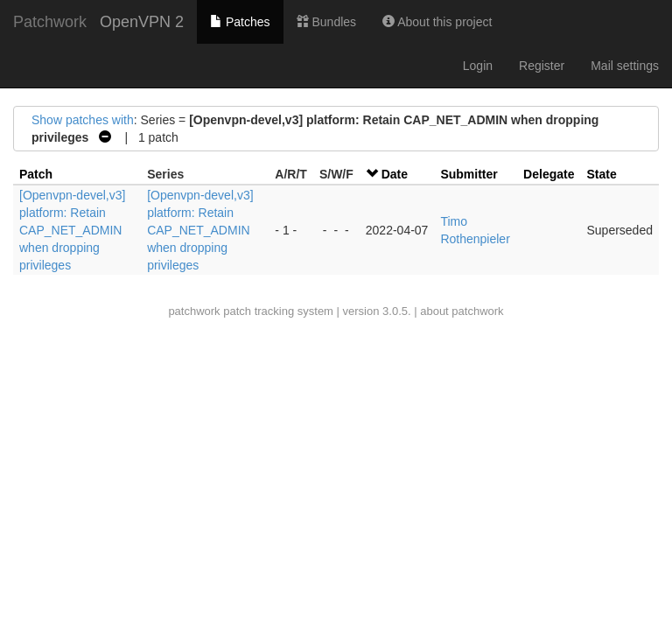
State (601, 174)
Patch (36, 174)
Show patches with (83, 120)
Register (542, 66)
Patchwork (50, 22)
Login (478, 66)
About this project (437, 22)
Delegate (549, 174)
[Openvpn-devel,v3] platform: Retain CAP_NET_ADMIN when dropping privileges (72, 230)
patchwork (194, 311)
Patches (240, 22)
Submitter (469, 174)
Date (395, 174)
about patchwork (462, 311)
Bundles (326, 22)
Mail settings (625, 66)
